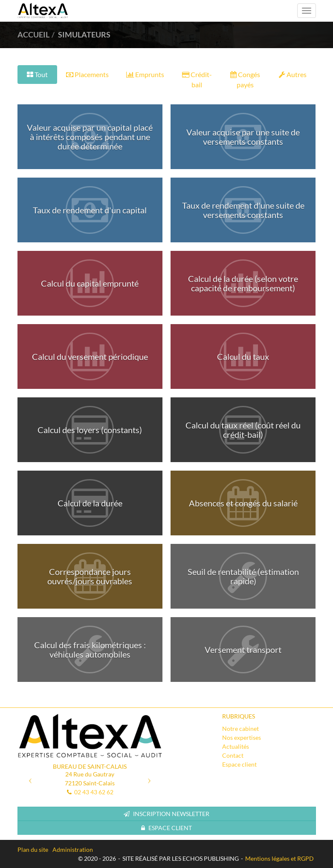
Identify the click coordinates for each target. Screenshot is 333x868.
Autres (293, 74)
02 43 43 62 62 (94, 792)
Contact (233, 755)
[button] (28, 777)
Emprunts (145, 74)
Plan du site (33, 849)
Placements (87, 74)
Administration (73, 849)
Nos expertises (242, 737)
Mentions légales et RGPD (279, 858)
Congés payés (245, 79)
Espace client (239, 764)
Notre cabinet (240, 729)
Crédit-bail (197, 79)
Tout (37, 74)
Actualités (236, 746)
